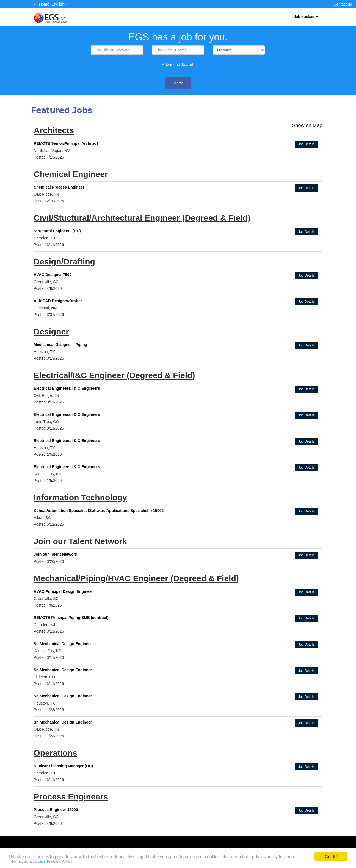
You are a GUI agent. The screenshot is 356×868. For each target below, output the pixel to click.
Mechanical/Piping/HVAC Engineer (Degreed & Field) (136, 578)
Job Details (306, 144)
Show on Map (307, 125)
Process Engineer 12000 (56, 810)
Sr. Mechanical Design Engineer (63, 644)
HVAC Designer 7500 (53, 275)
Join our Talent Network (80, 541)
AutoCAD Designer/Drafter (58, 301)
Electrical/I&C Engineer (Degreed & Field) (114, 375)
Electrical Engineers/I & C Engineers (67, 388)
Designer (51, 331)
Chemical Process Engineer (59, 187)
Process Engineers (71, 797)
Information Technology (80, 497)
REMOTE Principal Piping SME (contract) (71, 618)
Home (44, 4)
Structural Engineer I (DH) (57, 231)
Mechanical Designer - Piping (61, 345)
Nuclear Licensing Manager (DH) (64, 766)
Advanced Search (178, 65)
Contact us (343, 4)
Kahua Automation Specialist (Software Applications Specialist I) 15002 (99, 511)
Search (178, 83)
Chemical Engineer (71, 174)
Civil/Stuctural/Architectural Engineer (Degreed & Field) (142, 218)
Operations (56, 753)
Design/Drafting (64, 262)
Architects (54, 130)
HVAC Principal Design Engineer (64, 591)
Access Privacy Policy (53, 862)
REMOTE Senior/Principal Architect (66, 143)
